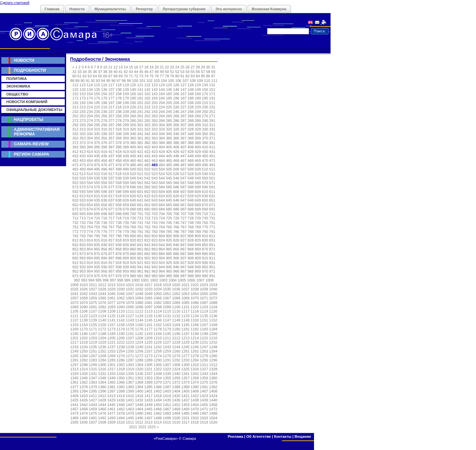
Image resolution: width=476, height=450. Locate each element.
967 (183, 271)
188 (191, 98)
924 (162, 263)
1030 (121, 289)
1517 (186, 422)
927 (183, 263)
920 (133, 263)
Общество (17, 94)
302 (148, 125)
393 (83, 147)
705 (169, 214)
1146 (158, 320)
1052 (176, 294)
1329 (75, 374)
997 (113, 280)
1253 (112, 351)
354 (90, 138)
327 (183, 129)
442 (148, 156)
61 (79, 76)
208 (191, 103)
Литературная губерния (184, 9)
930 (205, 263)
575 (97, 187)
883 (155, 254)
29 (203, 67)
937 (112, 267)
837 (112, 245)
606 (176, 192)
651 (212, 200)
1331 (93, 374)
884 (162, 254)
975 (97, 276)
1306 (158, 365)
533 (83, 178)
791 (212, 232)
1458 (84, 409)
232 (76, 112)
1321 (149, 369)
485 (169, 165)
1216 (213, 338)
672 (76, 209)
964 (162, 271)
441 (140, 156)
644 (162, 200)
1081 (149, 303)
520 (133, 174)
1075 (93, 303)
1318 (121, 369)
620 (133, 196)
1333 (112, 374)
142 (148, 90)
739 (126, 223)
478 (119, 165)
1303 (130, 365)
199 (126, 103)
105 (171, 81)
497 (112, 169)
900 (133, 258)
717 (112, 218)
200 (133, 103)
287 (183, 121)
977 (112, 276)
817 (112, 240)
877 (112, 254)
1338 (158, 374)
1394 (84, 391)
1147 (167, 320)
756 (104, 227)
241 (140, 112)
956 (104, 271)
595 (97, 192)
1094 (121, 307)
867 (183, 249)
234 (90, 112)
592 (76, 192)
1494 (121, 418)
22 (167, 67)
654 (90, 205)
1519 (204, 422)
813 (83, 240)
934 (90, 267)
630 (205, 196)
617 (112, 196)
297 (112, 125)
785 (169, 232)
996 (106, 280)
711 (212, 214)
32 (74, 72)
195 (97, 103)
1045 (112, 294)
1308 (176, 365)
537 (112, 178)
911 (212, 258)
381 (140, 143)
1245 (186, 347)
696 (104, 214)
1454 (195, 405)
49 (162, 72)
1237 (112, 347)
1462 (121, 409)
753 (83, 227)
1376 (213, 382)
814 (90, 240)
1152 (213, 320)
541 (140, 178)
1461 (112, 409)
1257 (149, 351)
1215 (204, 338)
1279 (204, 356)
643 (155, 200)
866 (176, 249)
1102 (195, 307)
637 (112, 200)
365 (169, 138)
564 (162, 183)
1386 (158, 387)
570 (205, 183)
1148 (176, 320)
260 (133, 116)
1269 (112, 356)
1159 (130, 325)
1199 (204, 334)
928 (191, 263)
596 (104, 192)
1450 (158, 405)
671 (212, 205)
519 (126, 174)
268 (191, 116)
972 (76, 276)
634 (90, 200)
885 (169, 254)
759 (126, 227)
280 (133, 121)
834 (90, 245)
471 (212, 161)
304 (162, 125)
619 (126, 196)
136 (104, 90)
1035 (167, 289)
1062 (121, 298)
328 (191, 129)
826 (176, 240)
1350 (121, 378)
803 (155, 236)
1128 (139, 316)
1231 (204, 342)
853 (83, 249)
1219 (93, 342)
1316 (102, 369)
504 (162, 169)
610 (205, 192)
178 (119, 98)
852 (76, 249)
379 (126, 143)
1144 (139, 320)
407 (183, 147)
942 (148, 267)
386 (176, 143)
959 (126, 271)
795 (97, 236)
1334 (121, 374)
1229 (186, 342)
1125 (112, 316)
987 (183, 276)
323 (155, 129)
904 (162, 258)
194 (90, 103)
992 (77, 280)
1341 (186, 374)
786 (176, 232)
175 (97, 98)
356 (104, 138)
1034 (158, 289)
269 (198, 116)
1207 (130, 338)
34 (85, 72)
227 (183, 107)
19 (151, 67)
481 (140, 165)
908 (191, 258)
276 (104, 121)
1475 (93, 413)
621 (140, 196)
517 (112, 174)
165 (169, 94)
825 (169, 240)
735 (97, 223)
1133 (186, 316)
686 (176, 209)
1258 (158, 351)
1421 (186, 396)
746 (176, 223)
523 (155, 174)
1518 (195, 422)
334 (90, 134)
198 (119, 103)
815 (97, 240)
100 (135, 81)
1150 (195, 320)
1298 (84, 365)
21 (162, 67)
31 (213, 67)
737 (112, 223)
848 (191, 245)
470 (205, 161)
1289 (149, 360)
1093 (112, 307)
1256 (139, 351)
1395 (93, 391)
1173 (112, 329)
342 (148, 134)
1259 (167, 351)
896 (104, 258)
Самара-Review (31, 144)
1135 (204, 316)
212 (76, 107)
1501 (186, 418)
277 (112, 121)
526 (176, 174)
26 (187, 67)
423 (155, 152)
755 (97, 227)
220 (133, 107)
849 (198, 245)
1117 (186, 311)
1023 (204, 285)
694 (90, 214)
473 (83, 165)
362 (148, 138)
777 (112, 232)
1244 (176, 347)
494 (90, 169)
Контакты (283, 436)
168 (191, 94)
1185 (75, 334)
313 (83, 129)
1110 (121, 311)
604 (162, 192)
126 (176, 85)
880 (133, 254)
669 (198, 205)
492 (76, 169)
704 (162, 214)
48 (157, 72)
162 (148, 94)
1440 (213, 400)
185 (169, 98)
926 (176, 263)
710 (205, 214)
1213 (186, 338)
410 (205, 147)
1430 (121, 400)
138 (119, 90)
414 (90, 152)
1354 (158, 378)
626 (176, 196)
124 (162, 85)
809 (198, 236)
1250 (84, 351)
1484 (176, 413)
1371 (167, 382)
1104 (213, 307)
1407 (204, 391)
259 (126, 116)
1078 (121, 303)
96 (113, 81)
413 (83, 152)
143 (155, 90)
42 (126, 72)
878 (119, 254)
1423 (204, 396)
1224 (139, 342)
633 (83, 200)
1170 (84, 329)
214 (90, 107)
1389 (186, 387)
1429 (112, 400)
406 (176, 147)
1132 (176, 316)
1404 (176, 391)
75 (151, 76)
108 (193, 81)
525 (169, 174)
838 (119, 245)
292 (76, 125)
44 (136, 72)
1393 (75, 391)
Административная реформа (37, 132)
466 (176, 161)
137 (112, 90)
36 (95, 72)
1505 (75, 422)
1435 (167, 400)
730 (205, 218)
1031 (130, 289)
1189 (112, 334)
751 (212, 223)
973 (83, 276)
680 (133, 209)
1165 (186, 325)
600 (133, 192)
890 (205, 254)
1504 (213, 418)
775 (97, 232)
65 (100, 76)
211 (212, 103)
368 (191, 138)
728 (191, 218)
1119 (204, 311)
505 (169, 169)
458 (119, 161)
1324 (176, 369)
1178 (158, 329)
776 (104, 232)
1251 (93, 351)
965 (169, 271)
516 (104, 174)
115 (97, 85)
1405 (186, 391)
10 (105, 67)
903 (155, 258)
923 (155, 263)
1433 (149, 400)
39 (110, 72)
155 (97, 94)
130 (205, 85)
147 (183, 90)
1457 (75, 409)
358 (119, 138)
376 (104, 143)
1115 (167, 311)
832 (76, 245)
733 (83, 223)
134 (90, 90)
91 (88, 81)
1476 (102, 413)
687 (183, 209)
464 (162, 161)
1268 (102, 356)
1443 (93, 405)
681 (140, 209)
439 (126, 156)
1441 (75, 405)
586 (176, 187)
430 (205, 152)
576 (104, 187)
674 (90, 209)
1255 (130, 351)
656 (104, 205)
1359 (204, 378)
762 (148, 227)
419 (126, 152)
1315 (93, 369)
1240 (139, 347)
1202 (84, 338)
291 (212, 121)
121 (140, 85)
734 (90, 223)
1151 (204, 320)
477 (112, 165)
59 (213, 72)
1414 (121, 396)
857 (112, 249)
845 (169, 245)
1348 (102, 378)
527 (183, 174)
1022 (195, 285)
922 (148, 263)
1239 (130, 347)
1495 (130, 418)
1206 (121, 338)
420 (133, 152)
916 (104, 263)
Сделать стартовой (15, 3)
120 (133, 85)
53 (182, 72)
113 (83, 85)
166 (176, 94)
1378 (84, 387)
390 (205, 143)
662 (148, 205)
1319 (130, 369)
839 (126, 245)
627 (183, 196)
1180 (176, 329)
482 (148, 165)
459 (126, 161)
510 (205, 169)
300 (133, 125)
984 (162, 276)
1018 (158, 285)
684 (162, 209)
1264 (213, 351)
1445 (112, 405)
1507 (93, 422)
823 (155, 240)
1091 (93, 307)
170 (205, 94)
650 (205, 200)
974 (90, 276)
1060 (102, 298)
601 (140, 192)
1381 (112, 387)
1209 (149, 338)
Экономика (18, 86)
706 (176, 214)
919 (126, 263)
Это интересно (229, 9)
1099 (167, 307)
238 (119, 112)
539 (126, 178)
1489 (75, 418)
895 (97, 258)
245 (169, 112)
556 (104, 183)
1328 (213, 369)
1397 (112, 391)
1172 (102, 329)
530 (205, 174)
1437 (186, 400)
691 (212, 209)
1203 (93, 338)
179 (126, 98)
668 (191, 205)
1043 (93, 294)
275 (97, 121)
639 (126, 200)
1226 (158, 342)
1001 (145, 280)
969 (198, 271)
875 (97, 254)
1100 (176, 307)
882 (148, 254)
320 (133, 129)
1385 (149, 387)
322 (148, 129)
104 (164, 81)
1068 (176, 298)
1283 (93, 360)
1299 (93, 365)
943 (155, 267)
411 (212, 147)
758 (119, 227)
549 (198, 178)
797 (112, 236)
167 (183, 94)
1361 (75, 382)
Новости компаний (27, 102)
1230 (195, 342)
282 (148, 121)
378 (119, 143)
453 (83, 161)
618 (119, 196)
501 (140, 169)
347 (183, 134)
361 (140, 138)
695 (97, 214)
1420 (176, 396)
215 (97, 107)
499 (126, 169)
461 (140, 161)
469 (198, 161)
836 (104, 245)
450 (205, 156)
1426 (84, 400)
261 (140, 116)
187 (183, 98)
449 (198, 156)
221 (140, 107)
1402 (158, 391)
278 (119, 121)
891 (212, 254)
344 (162, 134)
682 (148, 209)
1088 (213, 303)
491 (212, 165)
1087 (204, 303)
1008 (210, 280)
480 (133, 165)
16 (136, 67)
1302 (121, 365)
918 (119, 263)
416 (104, 152)
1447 (130, 405)
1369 (149, 382)
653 (83, 205)
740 (133, 223)
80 (177, 76)
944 (162, 267)
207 (183, 103)
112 (76, 85)
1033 (149, 289)
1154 (84, 325)
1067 (167, 298)
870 (205, 249)
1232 (213, 342)
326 (176, 129)
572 (76, 187)
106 (178, 81)
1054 (195, 294)
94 (103, 81)
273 (83, 121)
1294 (195, 360)
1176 (139, 329)
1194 (158, 334)
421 (140, 152)
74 (146, 76)
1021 (186, 285)
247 (183, 112)
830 (205, 240)
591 (212, 187)
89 (77, 81)
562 (148, 183)
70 (126, 76)
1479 (130, 413)
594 (90, 192)
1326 (195, 369)
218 (119, 107)
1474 (84, 413)
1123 (93, 316)
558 (119, 183)
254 (90, 116)
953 (83, 271)
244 (162, 112)
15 (131, 67)
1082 (158, 303)
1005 (182, 280)
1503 (204, 418)
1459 (93, 409)
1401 (149, 391)
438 (119, 156)
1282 (84, 360)
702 (148, 214)
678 (119, 209)
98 (124, 81)
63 (90, 76)
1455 (204, 405)
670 (205, 205)
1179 (167, 329)
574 (90, 187)
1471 (204, 409)
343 (155, 134)
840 (133, 245)
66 (105, 76)
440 (133, 156)
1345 (75, 378)
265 (169, 116)
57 (203, 72)
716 (104, 218)
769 (198, 227)
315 (97, 129)
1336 (139, 374)
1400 (139, 391)
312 (76, 129)
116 (104, 85)
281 (140, 121)
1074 (84, 303)
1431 (130, 400)
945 (169, 267)
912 (76, 263)
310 (205, 125)
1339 (167, 374)
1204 (102, 338)
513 (83, 174)
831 (212, 240)
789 (198, 232)
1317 (112, 369)
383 (155, 143)
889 (198, 254)
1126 (121, 316)
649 (198, 200)
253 (83, 116)
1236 (102, 347)
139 (126, 90)
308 (191, 125)
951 (212, 267)
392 (76, 147)
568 (191, 183)
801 (140, 236)
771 (212, 227)
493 (83, 169)
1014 (121, 285)
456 (104, 161)
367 (183, 138)
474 (90, 165)
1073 (75, 303)
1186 (84, 334)
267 (183, 116)
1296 (213, 360)
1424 (213, 396)
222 (148, 107)
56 (198, 72)
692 (76, 214)
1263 (204, 351)
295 (97, 125)
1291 (167, 360)
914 (90, 263)
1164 (176, 325)
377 (112, 143)
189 (198, 98)
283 (155, 121)
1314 (84, 369)
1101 (186, 307)
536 (104, 178)
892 (76, 258)
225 (169, 107)
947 (183, 267)
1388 (176, 387)
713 (83, 218)
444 (162, 156)
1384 (139, 387)
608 (191, 192)
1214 (195, 338)
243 (155, 112)
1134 (195, 316)
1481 (149, 413)
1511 (130, 422)
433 (83, 156)
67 (110, 76)
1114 (158, 311)
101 (142, 81)
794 (90, 236)
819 (126, 240)
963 (155, 271)
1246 (195, 347)
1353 (149, 378)
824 (162, 240)
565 (169, 183)
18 (146, 67)
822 (148, 240)
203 (155, 103)
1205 (112, 338)
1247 (204, 347)
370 (205, 138)
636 (104, 200)
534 (90, 178)
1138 (84, 320)
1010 (84, 285)
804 (162, 236)
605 (169, 192)
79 (172, 76)
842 (148, 245)
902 (148, 258)
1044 (102, 294)
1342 (195, 374)
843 (155, 245)
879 (126, 254)
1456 (213, 405)
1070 (195, 298)
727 (183, 218)
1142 (121, 320)
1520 (213, 422)
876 (104, 254)
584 (162, 187)
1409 (75, 396)
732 (76, 223)
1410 (84, 396)
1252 (102, 351)
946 (176, 267)
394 (90, 147)
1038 (195, 289)
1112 (139, 311)
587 (183, 187)
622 (148, 196)
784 (162, 232)
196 (104, 103)
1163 (167, 325)
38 (105, 72)
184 (162, 98)
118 (119, 85)
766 (176, 227)
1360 (213, 378)
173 (83, 98)
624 (162, 196)
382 (148, 143)
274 (90, 121)
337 (112, 134)
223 (155, 107)
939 (126, 267)
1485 (186, 413)
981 (140, 276)
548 (191, 178)
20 (157, 67)
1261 (186, 351)
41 (121, 72)
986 (176, 276)
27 (193, 67)
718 (119, 218)
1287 (130, 360)
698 (119, 214)
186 (176, 98)
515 (97, 174)
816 (104, 240)
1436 (176, 400)
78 (167, 76)
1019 (167, 285)
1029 (112, 289)
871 (212, 249)
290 (205, 121)
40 (115, 72)
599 (126, 192)
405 (169, 147)
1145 (149, 320)
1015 (130, 285)
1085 (186, 303)
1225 (149, 342)
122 (148, 85)
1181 (186, 329)
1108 (102, 311)
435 (97, 156)
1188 (102, 334)
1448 (139, 405)
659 (126, 205)
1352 (139, 378)
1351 (130, 378)
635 (97, 200)
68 (115, 76)
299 (126, 125)
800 (133, 236)
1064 (139, 298)
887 (183, 254)
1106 (84, 311)
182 (148, 98)
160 (133, 94)
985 (169, 276)
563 (155, 183)
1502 (195, 418)
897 (112, 258)
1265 (75, 356)
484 (162, 165)
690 (205, 209)
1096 (139, 307)
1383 (130, 387)
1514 (158, 422)
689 (198, 209)
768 (191, 227)
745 (169, 223)
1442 (84, 405)
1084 (176, 303)
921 (140, 263)
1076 (102, 303)
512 (76, 174)
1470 (195, 409)
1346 (84, 378)
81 (182, 76)
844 (162, 245)
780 (133, 232)
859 (126, 249)
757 (112, 227)
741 (140, 223)
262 (148, 116)
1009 (75, 285)
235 (97, 112)
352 (76, 138)
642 (148, 200)
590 (205, 187)
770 (205, 227)
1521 (133, 427)
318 (119, 129)
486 (176, 165)
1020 (176, 285)
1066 (158, 298)
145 (169, 90)
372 (76, 143)
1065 (149, 298)
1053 (186, 294)
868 (191, 249)
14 (126, 67)
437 (112, 156)
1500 (176, 418)
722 (148, 218)
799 (126, 236)
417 (112, 152)
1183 (204, 329)
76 (157, 76)
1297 (75, 365)
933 (83, 267)
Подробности (30, 70)
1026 (84, 289)
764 (162, 227)
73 (141, 76)
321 (140, 129)
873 (83, 254)
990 (205, 276)
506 (176, 169)
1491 (93, 418)
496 (104, 169)
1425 (75, 400)
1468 (176, 409)
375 (97, 143)
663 (155, 205)
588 (191, 187)
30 (208, 67)
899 (126, 258)
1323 (167, 369)
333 (83, 134)
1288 (139, 360)
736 (104, 223)
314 (90, 129)
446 (176, 156)
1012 (102, 285)
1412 (102, 396)
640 (133, 200)
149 (198, 90)
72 (136, 76)
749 (198, 223)
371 (212, 138)
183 (155, 98)
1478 (121, 413)
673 (83, 209)
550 (205, 178)
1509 (112, 422)
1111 (130, 311)
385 (169, 143)
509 (198, 169)
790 (205, 232)
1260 (176, 351)
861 (140, 249)
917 (112, 263)
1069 (186, 298)
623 (155, 196)
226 (176, 107)
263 (155, 116)
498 (119, 169)
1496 (139, 418)
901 (140, 258)
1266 (84, 356)
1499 (167, 418)
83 (193, 76)
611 (212, 192)
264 (162, 116)
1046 (121, 294)
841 (140, 245)
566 (176, 183)
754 (90, 227)
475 (97, 165)
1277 (186, 356)
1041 (75, 294)
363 (155, 138)
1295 (204, 360)
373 (83, 143)
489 (198, 165)
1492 (102, 418)
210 (205, 103)
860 (133, 249)
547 (183, 178)
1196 (176, 334)
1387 (167, 387)
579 (126, 187)
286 (176, 121)
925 (169, 263)
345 (169, 134)
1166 (195, 325)
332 (76, 134)
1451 (167, 405)
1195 (167, 334)
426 (176, 152)
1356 (176, 378)
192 (76, 103)
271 (212, 116)
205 (169, 103)
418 (119, 152)
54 (187, 72)
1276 (176, 356)
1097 (149, 307)
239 (126, 112)
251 (212, 112)
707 (183, 214)
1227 (167, 342)
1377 (75, 387)
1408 (213, 391)
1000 (136, 280)
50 (167, 72)
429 (198, 152)
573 (83, 187)
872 (76, 254)
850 (205, 245)
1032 (139, 289)
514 (90, 174)
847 (183, 245)
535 (97, 178)
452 (76, 161)
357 (112, 138)
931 (212, 263)
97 (119, 81)
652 (76, 205)
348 (191, 134)
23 (172, 67)
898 (119, 258)
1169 (75, 329)
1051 (167, 294)
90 (83, 81)
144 (162, 90)
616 (104, 196)
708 (191, 214)
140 (133, 90)
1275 (167, 356)
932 (76, 267)
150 (205, 90)
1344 (213, 374)
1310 (195, 365)
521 (140, 174)
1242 (158, 347)
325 (169, 129)
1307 (167, 365)
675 (97, 209)
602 (148, 192)
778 (119, 232)
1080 (139, 303)
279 (126, 121)
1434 (158, 400)
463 (155, 161)
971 (212, 271)
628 (191, 196)
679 (126, 209)
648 (191, 200)
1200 (213, 334)
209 (198, 103)
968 (191, 271)
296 (104, 125)
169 (198, 94)
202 (148, 103)
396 (104, 147)
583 (155, 187)
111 (214, 81)
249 (198, 112)
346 (176, 134)
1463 (130, 409)
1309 (186, 365)
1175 (130, 329)
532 (76, 178)
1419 (167, 396)
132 (76, 90)
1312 (213, 365)
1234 (84, 347)
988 (191, 276)
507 (183, 169)
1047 (130, 294)
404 (162, 147)
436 (104, 156)
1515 (167, 422)
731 (212, 218)
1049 (149, 294)
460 (133, 161)
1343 (204, 374)
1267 (93, 356)
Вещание (303, 436)
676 (104, 209)
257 (112, 116)
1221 (112, 342)
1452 (176, 405)
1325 (186, 369)
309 (198, 125)
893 (83, 258)
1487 (204, 413)
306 (176, 125)
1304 (139, 365)
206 (176, 103)
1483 (167, 413)
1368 (139, 382)
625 (169, 196)
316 (104, 129)
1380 (102, 387)
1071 (204, 298)
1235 (93, 347)
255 (97, 116)
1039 (204, 289)
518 (119, 174)
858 (119, 249)
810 (205, 236)
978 (119, 276)
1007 (200, 280)
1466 (158, 409)
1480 (139, 413)
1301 (112, 365)
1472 (213, 409)
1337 (149, 374)
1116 (176, 311)
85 (203, 76)
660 (133, 205)
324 (162, 129)
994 (91, 280)
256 (104, 116)
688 (191, 209)
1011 (93, 285)
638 (119, 200)
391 (212, 143)
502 (148, 169)
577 (112, 187)
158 (119, 94)
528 (191, 174)
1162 (158, 325)
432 (76, 156)
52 (177, 72)
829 (198, 240)
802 (148, 236)
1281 (75, 360)
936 (104, 267)
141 (140, 90)
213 (83, 107)
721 (140, 218)
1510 (121, 422)
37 (100, 72)
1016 (139, 285)
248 (191, 112)
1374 (195, 382)
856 (104, 249)
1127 (130, 316)
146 (176, 90)
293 (83, 125)
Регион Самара (32, 154)
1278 (195, 356)
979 (126, 276)
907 (183, 258)
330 (205, 129)
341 (140, 134)
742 (148, 223)
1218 (84, 342)
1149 (186, 320)
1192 (139, 334)
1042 (84, 294)
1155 (93, 325)
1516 (176, 422)
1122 (84, 316)
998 (120, 280)
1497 (149, 418)
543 (155, 178)
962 (148, 271)
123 (155, 85)
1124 (102, 316)
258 (119, 116)
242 (148, 112)
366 (176, 138)
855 (97, 249)
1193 (149, 334)
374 (90, 143)
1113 (149, 311)
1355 (167, 378)
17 (141, 67)
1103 (204, 307)
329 (198, 129)
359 (126, 138)
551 (212, 178)
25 (182, 67)
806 (176, 236)
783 (155, 232)
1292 (176, 360)
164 (162, 94)
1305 (149, 365)
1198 (195, 334)
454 (90, 161)
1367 (130, 382)
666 (176, 205)
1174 (121, 329)
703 (155, 214)
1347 (93, 378)
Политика (17, 79)
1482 (158, 413)
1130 (158, 316)
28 (198, 67)
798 (119, 236)
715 (97, 218)
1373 (186, 382)
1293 (186, 360)
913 (83, 263)
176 (104, 98)
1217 (75, 342)
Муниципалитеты (110, 9)
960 (133, 271)
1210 (158, 338)
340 (133, 134)
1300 (102, 365)
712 (76, 218)
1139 (93, 320)
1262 (195, 351)
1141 (112, 320)
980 (133, 276)
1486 (195, 413)
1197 (186, 334)
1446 (121, 405)
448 (191, 156)
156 (104, 94)
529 (198, 174)
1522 (142, 427)
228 (191, 107)
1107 (93, 311)
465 (169, 161)
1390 (195, 387)
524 (162, 174)
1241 (149, 347)
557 (112, 183)
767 (183, 227)
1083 (167, 303)
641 (140, 200)
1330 (84, 374)
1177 (149, 329)
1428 (102, 400)
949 (198, 267)
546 (176, 178)
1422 (195, 396)
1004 (173, 280)
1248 (213, 347)
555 (97, 183)
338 (119, 134)
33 (79, 72)
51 (172, 72)
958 (119, 271)
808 (191, 236)
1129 (149, 316)
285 (169, 121)
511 (212, 169)
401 (140, 147)
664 (162, 205)
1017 (149, 285)
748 (191, 223)
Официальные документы (34, 110)
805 (169, 236)
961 (140, 271)
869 (198, 249)
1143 (130, 320)
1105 (75, 311)
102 (150, 81)
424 (162, 152)
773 (83, 232)
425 (169, 152)
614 (90, 196)
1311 (204, 365)
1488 (213, 413)
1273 (149, 356)
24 (177, 67)
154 (90, 94)
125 (169, 85)
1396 (102, 391)
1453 (186, 405)
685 (169, 209)
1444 (102, 405)
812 (76, 240)
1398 (121, 391)
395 (97, 147)
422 (148, 152)
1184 (213, 329)
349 (198, 134)
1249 (75, 351)
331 (212, 129)
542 (148, 178)
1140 (102, 320)
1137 (75, 320)
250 (205, 112)
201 (140, 103)
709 (198, 214)
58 (208, 72)
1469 (186, 409)
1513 (149, 422)
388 (191, 143)
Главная (52, 9)
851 (212, 245)
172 (76, 98)
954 (90, 271)
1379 (93, 387)
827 (183, 240)
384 (162, 143)
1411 (93, 396)
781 (140, 232)
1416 (139, 396)
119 (126, 85)
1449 (149, 405)
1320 (139, 369)
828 (191, 240)
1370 (158, 382)
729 (198, 218)
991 (212, 276)
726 (176, 218)
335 (97, 134)
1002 (154, 280)
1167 (204, 325)
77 (162, 76)
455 (97, 161)
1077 (112, 303)
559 (126, 183)
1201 (75, 338)
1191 (130, 334)
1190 (121, 334)
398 (119, 147)
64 (95, 76)
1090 (84, 307)
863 (155, 249)
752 (76, 227)
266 (176, 116)
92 (93, 81)
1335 (130, 374)
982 (148, 276)
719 (126, 218)
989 (198, 276)
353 (83, 138)
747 (183, 223)
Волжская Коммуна (269, 9)
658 (119, 205)
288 (191, 121)
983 (155, 276)
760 (133, 227)
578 (119, 187)
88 (72, 81)
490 (205, 165)
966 (176, 271)
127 (183, 85)
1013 (112, 285)
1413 (112, 396)
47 (151, 72)
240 (133, 112)
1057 (75, 298)
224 (162, 107)
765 (169, 227)
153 (83, 94)
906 (176, 258)
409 (198, 147)
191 (212, 98)
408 (191, 147)
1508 (102, 422)
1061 (112, 298)
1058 (84, 298)
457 (112, 161)
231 (212, 107)
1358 (195, 378)
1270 (121, 356)
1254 (121, 351)
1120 (213, 311)
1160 (139, 325)
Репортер (144, 9)
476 (104, 165)
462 (148, 161)
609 (198, 192)
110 (207, 81)
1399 (130, 391)
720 (133, 218)
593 (83, 192)
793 (83, 236)
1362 (84, 382)
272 (76, 121)
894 (90, 258)
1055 (204, 294)
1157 (112, 325)
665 (169, 205)
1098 (158, 307)
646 (176, 200)
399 (126, 147)
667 (183, 205)
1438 (195, 400)
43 (131, 72)
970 (205, 271)
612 (76, 196)
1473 (75, 413)
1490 (84, 418)
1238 (121, 347)
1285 (112, 360)
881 (140, 254)
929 (198, 263)
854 (90, 249)
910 (205, 258)
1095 (130, 307)
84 (198, 76)
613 (83, 196)
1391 (204, 387)
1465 (149, 409)
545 (169, 178)
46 (146, 72)
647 (183, 200)
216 (104, 107)
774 (90, 232)
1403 (167, 391)
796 (104, 236)
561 (140, 183)
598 (119, 192)
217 (112, 107)
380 (133, 143)
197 (112, 103)
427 (183, 152)
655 (97, 205)
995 (99, 280)
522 (148, 174)
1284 (102, 360)
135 (97, 90)
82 (187, 76)
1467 (167, 409)
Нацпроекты (29, 120)
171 (212, 94)
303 (155, 125)
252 (76, 116)
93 (98, 81)
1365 (112, 382)
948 (191, 267)
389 (198, 143)
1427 (93, 400)
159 (126, 94)
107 (186, 81)
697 (112, 214)
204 (162, 103)
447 (183, 156)
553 (83, 183)
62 (85, 76)
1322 (158, 369)
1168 (213, 325)
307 (183, 125)
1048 (139, 294)
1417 (149, 396)
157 (112, 94)
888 (191, 254)
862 (148, 249)
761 (140, 227)
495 (97, 169)
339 (126, 134)
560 (133, 183)
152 (76, 94)
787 (183, 232)
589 (198, 187)
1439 (204, 400)
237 (112, 112)
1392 (213, 387)
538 (119, 178)
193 (83, 103)
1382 (121, 387)
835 (97, 245)
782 (148, 232)
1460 (102, 409)
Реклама (236, 436)
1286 (121, 360)
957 (112, 271)
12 (115, 67)
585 (169, 187)
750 (205, 223)
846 (176, 245)
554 (90, 183)
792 (76, 236)
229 (198, 107)
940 (133, 267)
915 (97, 263)
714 (90, 218)
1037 (186, 289)
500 (133, 169)
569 (198, 183)
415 (97, 152)
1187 (93, 334)
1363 (93, 382)
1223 (130, 342)
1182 (195, 329)
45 (141, 72)
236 (104, 112)
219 (126, 107)
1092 (102, 307)
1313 (75, 369)
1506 (84, 422)
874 (90, 254)
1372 (176, 382)
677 (112, 209)
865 (169, 249)
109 (200, 81)
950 (205, 267)
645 (169, 200)
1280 (213, 356)
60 (74, 76)
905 (169, 258)
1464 (139, 409)
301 (140, 125)
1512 (139, 422)
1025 (75, 289)
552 (76, 183)
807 (183, 236)
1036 (176, 289)
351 (212, 134)
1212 (176, 338)
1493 (112, 418)
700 (133, 214)
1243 (167, 347)
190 (205, 98)
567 (183, 183)
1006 (191, 280)
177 (112, 98)
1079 (130, 303)
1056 (213, 294)
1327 (204, 369)
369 (198, 138)
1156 (102, 325)
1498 (158, 418)
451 (212, 156)
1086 (195, 303)
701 (140, 214)
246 (176, 112)
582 (148, 187)
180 (133, 98)
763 (155, 227)
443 (155, 156)
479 (126, 165)
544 (162, 178)
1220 (102, 342)
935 (97, 267)
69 (121, 76)
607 (183, 192)
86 (208, 76)
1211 (167, 338)
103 (157, 81)
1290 (158, 360)
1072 (213, 298)
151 (212, 90)
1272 (139, 356)
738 (119, 223)
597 (112, 192)
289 (198, 121)
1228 (176, 342)
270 (205, 116)
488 (191, 165)
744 (162, 223)
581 (140, 187)
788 (191, 232)
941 (140, 267)
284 (162, 121)
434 (90, 156)
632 (76, 200)
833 (83, 245)
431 (212, 152)
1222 (121, 342)
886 (176, 254)
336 (104, 134)
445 (169, 156)
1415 (130, 396)
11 (110, 67)
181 (140, 98)
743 (155, 223)
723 (155, 218)
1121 (75, 316)
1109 (112, 311)
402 (148, 147)
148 (191, 90)
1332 (102, 374)
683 (155, 209)
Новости (77, 9)
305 (169, 125)
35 (90, 72)
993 (84, 280)
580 (133, 187)
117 (112, 85)
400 (133, 147)
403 (155, 147)
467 (183, 161)
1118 (195, 311)
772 (76, 232)
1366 (121, 382)
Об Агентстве (258, 436)
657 (112, 205)
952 (76, 271)
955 (97, 271)
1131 (167, 316)
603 (155, 192)
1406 (195, 391)
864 (162, 249)
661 (140, 205)
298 (119, 125)
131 (212, 85)
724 (162, 218)
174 (90, 98)
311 (212, 125)
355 (97, 138)
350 (205, 134)
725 (169, 218)
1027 (93, 289)
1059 (93, 298)
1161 (149, 325)
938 (119, 267)
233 (83, 112)
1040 (213, 289)
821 (140, 240)
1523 (152, 427)
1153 (75, 325)
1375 (204, 382)
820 (133, 240)
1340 (176, 374)
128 (191, 85)
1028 (102, 289)
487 (183, 165)
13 (121, 67)
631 (212, 196)
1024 (213, 285)
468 (191, 161)
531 (212, 174)
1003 (163, 280)
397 (112, 147)
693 (83, 214)
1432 (139, 400)
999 (127, 280)
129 (198, 85)
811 (212, 236)
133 (83, 90)
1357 (186, 378)
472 (76, 165)
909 (198, 258)
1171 (93, 329)
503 (155, 169)
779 (126, 232)
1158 (121, 325)
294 (90, 125)
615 (97, 196)
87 (213, 76)
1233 (75, 347)
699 (126, 214)
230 (205, 107)
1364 (102, 382)
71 (131, 76)
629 (198, 196)
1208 (139, 338)
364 (162, 138)
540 (133, 178)
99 (129, 81)
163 (155, 94)
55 (193, 72)
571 (212, 183)
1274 (158, 356)
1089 (75, 307)
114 (90, 85)
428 (191, 152)
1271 (130, 356)
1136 (213, 316)
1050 (158, 294)
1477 (112, 413)
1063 (130, 298)
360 (133, 138)
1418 (158, 396)
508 (191, 169)
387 (183, 143)
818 (119, 240)
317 (112, 129)
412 (76, 152)
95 (108, 81)
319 (126, 129)
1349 (112, 378)
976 (104, 276)
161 (140, 94)
